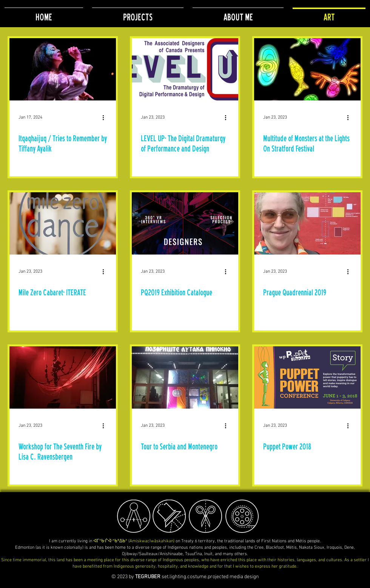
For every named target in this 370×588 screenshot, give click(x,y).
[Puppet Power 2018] (307, 377)
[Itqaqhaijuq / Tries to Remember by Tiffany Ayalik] (63, 69)
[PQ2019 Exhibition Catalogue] (185, 223)
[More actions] (106, 117)
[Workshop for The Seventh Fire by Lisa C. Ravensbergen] (63, 377)
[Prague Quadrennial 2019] (307, 223)
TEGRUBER (148, 577)
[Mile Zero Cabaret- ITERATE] (63, 223)
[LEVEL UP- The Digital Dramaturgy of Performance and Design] (185, 69)
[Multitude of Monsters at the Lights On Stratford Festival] (307, 69)
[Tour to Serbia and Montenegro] (185, 377)
